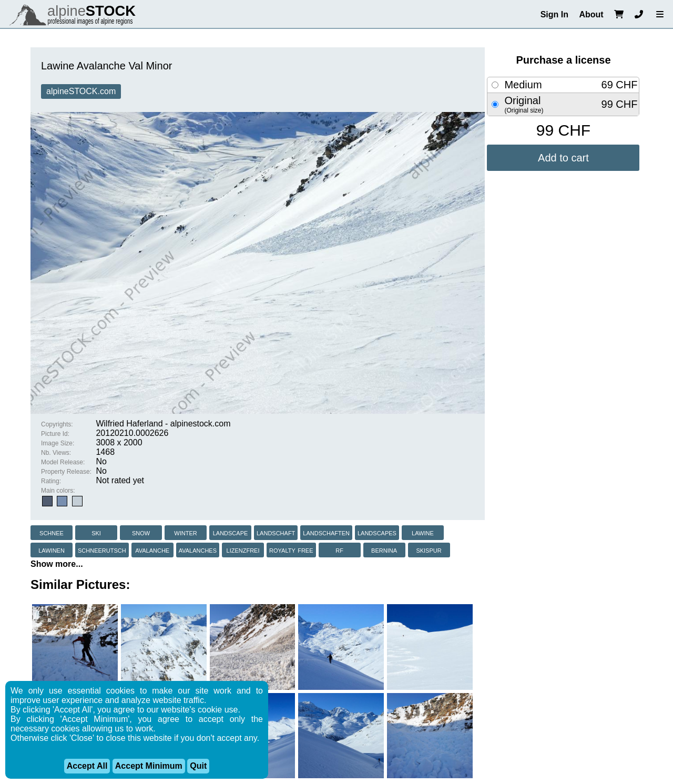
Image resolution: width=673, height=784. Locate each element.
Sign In (554, 14)
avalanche (152, 550)
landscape (231, 532)
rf (339, 550)
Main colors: (58, 491)
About (591, 14)
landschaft (276, 532)
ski (96, 532)
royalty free (291, 550)
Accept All (87, 766)
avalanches (198, 550)
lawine (423, 532)
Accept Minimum (149, 766)
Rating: (51, 481)
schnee (52, 532)
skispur (429, 550)
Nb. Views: (56, 453)
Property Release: (66, 472)
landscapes (377, 532)
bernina (384, 550)
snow (141, 532)
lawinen (52, 550)
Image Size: (58, 443)
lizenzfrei (243, 550)
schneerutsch (102, 550)
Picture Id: (55, 434)
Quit (198, 766)
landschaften (326, 532)
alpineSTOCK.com (81, 91)
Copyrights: (57, 424)
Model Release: (63, 462)
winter (185, 532)
